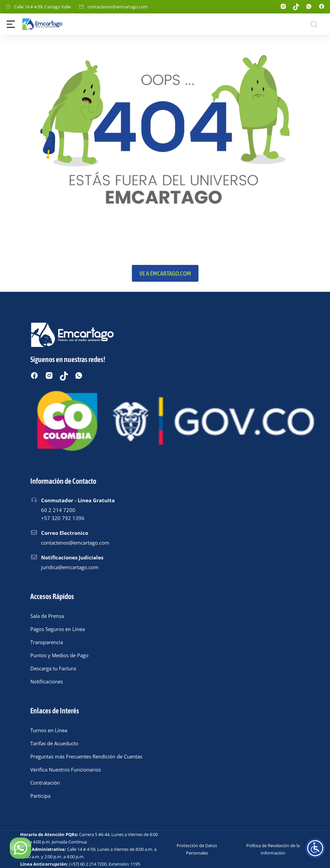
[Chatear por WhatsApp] (20, 848)
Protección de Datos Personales (197, 849)
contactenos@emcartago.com (118, 7)
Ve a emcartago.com (165, 273)
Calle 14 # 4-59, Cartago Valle (42, 7)
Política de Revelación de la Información (273, 849)
